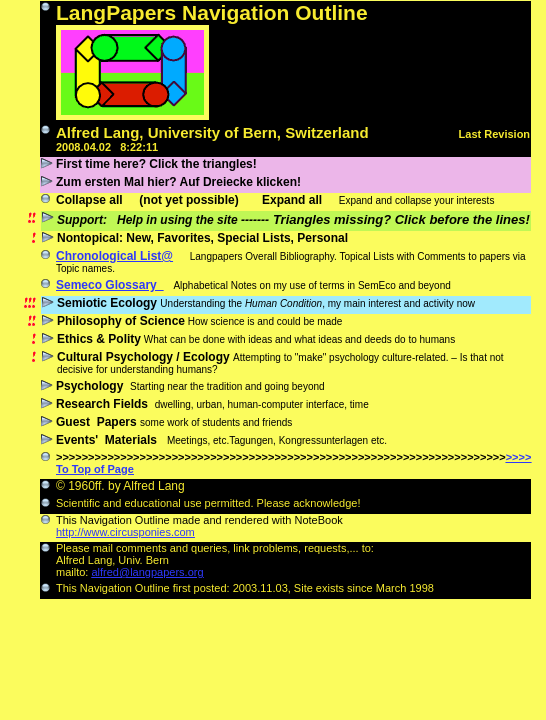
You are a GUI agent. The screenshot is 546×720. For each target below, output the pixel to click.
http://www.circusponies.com (125, 532)
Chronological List (108, 256)
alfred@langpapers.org (147, 572)
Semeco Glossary (109, 285)
